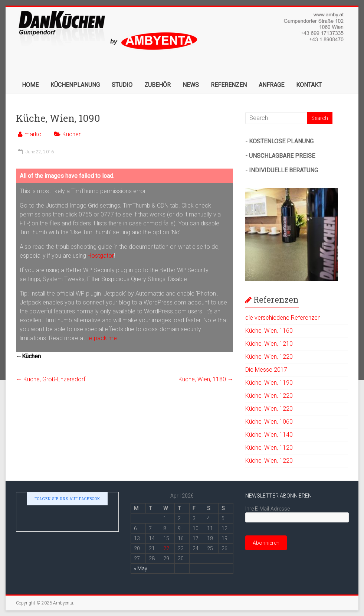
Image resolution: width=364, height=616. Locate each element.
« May (141, 568)
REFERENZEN (229, 85)
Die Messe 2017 (266, 370)
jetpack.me (102, 338)
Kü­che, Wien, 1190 (269, 383)
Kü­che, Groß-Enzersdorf (51, 379)
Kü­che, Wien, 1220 (269, 357)
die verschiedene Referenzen (283, 318)
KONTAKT (309, 85)
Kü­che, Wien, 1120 (269, 448)
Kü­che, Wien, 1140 (269, 435)
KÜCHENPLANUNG (75, 85)
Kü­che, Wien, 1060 (269, 422)
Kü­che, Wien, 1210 (269, 344)
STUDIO (122, 85)
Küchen (72, 134)
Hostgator (101, 256)
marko (33, 134)
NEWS (191, 85)
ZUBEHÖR (158, 85)
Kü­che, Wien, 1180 (206, 379)
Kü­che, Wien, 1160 (269, 331)
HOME (30, 85)
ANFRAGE (271, 85)
